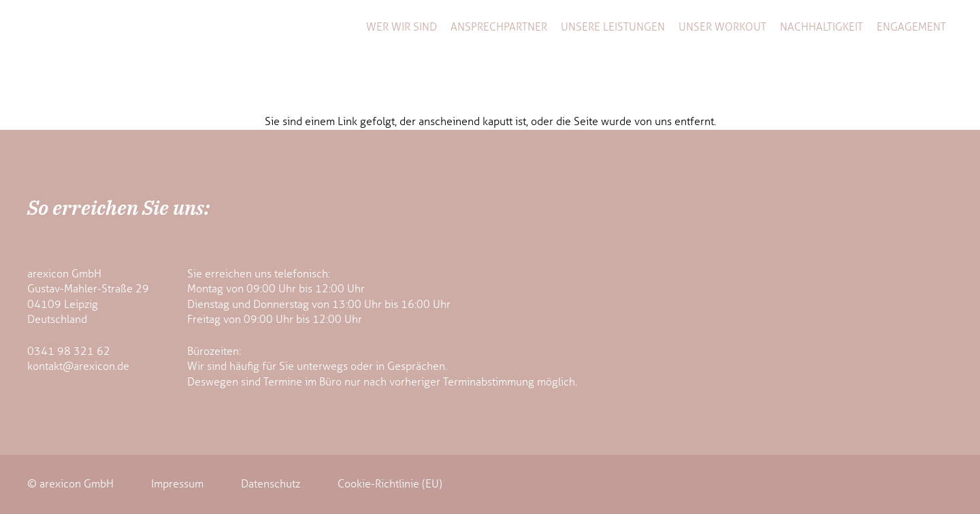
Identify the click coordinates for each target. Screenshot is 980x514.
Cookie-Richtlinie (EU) (390, 484)
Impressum (177, 484)
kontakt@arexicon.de (78, 366)
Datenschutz (271, 484)
